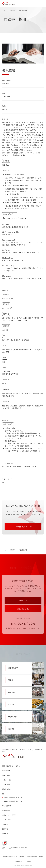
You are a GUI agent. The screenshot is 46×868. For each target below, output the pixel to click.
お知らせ (5, 824)
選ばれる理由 (6, 789)
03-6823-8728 (23, 624)
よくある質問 (6, 820)
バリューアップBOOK (9, 815)
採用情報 (13, 10)
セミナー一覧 (6, 780)
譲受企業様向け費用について (12, 801)
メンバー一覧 (6, 784)
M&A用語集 (6, 810)
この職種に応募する (23, 527)
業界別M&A (6, 775)
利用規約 (22, 857)
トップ (4, 10)
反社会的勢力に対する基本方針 (35, 857)
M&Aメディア (7, 771)
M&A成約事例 (7, 806)
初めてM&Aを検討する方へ (11, 766)
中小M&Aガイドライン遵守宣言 (23, 861)
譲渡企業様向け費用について (12, 797)
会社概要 (5, 834)
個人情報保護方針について (10, 857)
